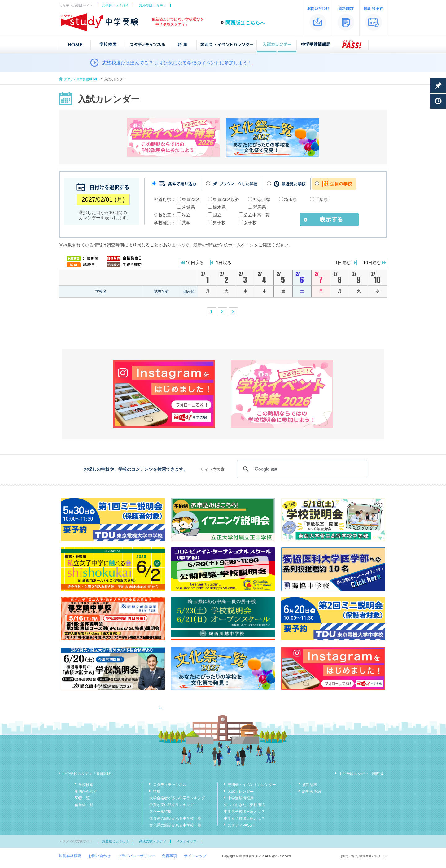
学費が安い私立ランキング (172, 805)
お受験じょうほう (116, 6)
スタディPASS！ (242, 825)
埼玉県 (291, 199)
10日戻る (195, 263)
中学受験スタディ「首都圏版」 (89, 774)
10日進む (372, 263)
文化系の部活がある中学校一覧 (175, 825)
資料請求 (310, 785)
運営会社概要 (70, 856)
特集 (157, 792)
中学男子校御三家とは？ (244, 812)
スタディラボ (186, 841)
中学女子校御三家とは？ (244, 818)
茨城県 (188, 207)
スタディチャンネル (170, 785)
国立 (217, 215)
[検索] (301, 469)
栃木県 (219, 207)
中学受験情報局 (241, 798)
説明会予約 (312, 792)
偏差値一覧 (84, 805)
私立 (186, 215)
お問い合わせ (99, 856)
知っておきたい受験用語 (244, 805)
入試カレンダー (241, 792)
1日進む (343, 263)
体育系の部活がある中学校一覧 (175, 818)
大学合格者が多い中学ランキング (177, 798)
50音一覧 (82, 798)
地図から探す (86, 792)
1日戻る (224, 263)
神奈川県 (262, 199)
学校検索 (86, 785)
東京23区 (191, 199)
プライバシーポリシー (136, 856)
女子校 (250, 223)
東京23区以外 (226, 199)
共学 (186, 223)
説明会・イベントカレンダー (252, 785)
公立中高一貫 (257, 215)
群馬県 (260, 207)
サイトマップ (195, 856)
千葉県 (321, 199)
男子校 (219, 223)
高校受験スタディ (153, 6)
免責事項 (169, 856)
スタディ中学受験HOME (81, 79)
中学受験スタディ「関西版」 (363, 774)
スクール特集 (160, 812)
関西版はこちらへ (245, 23)
